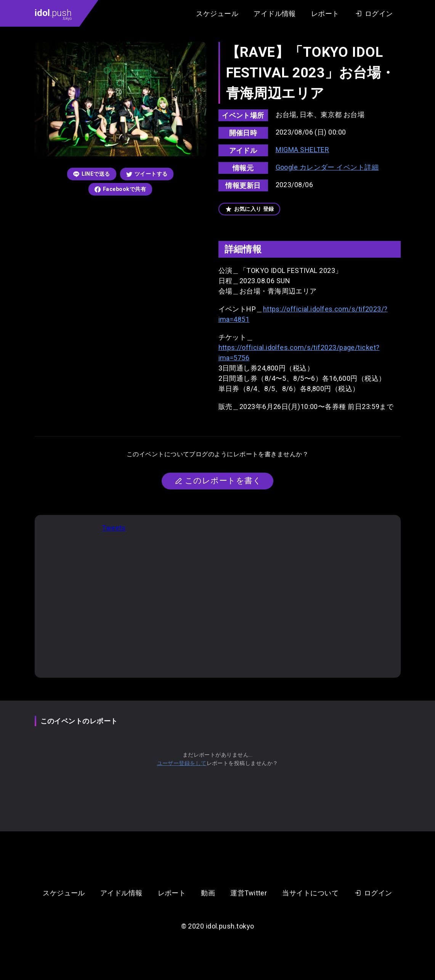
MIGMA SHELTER (303, 150)
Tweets (114, 528)
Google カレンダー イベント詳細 (327, 167)
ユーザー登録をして (182, 763)
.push (53, 14)
